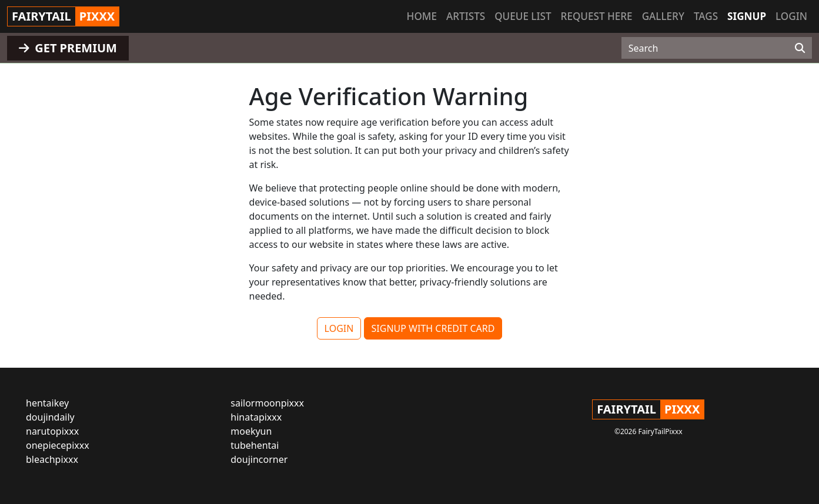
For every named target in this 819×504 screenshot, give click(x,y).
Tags (706, 16)
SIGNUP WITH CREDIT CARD (433, 328)
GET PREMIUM (68, 48)
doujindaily (50, 417)
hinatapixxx (256, 417)
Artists (466, 16)
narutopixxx (52, 431)
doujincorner (259, 459)
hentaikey (47, 403)
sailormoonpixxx (267, 403)
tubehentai (255, 445)
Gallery (663, 16)
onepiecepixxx (58, 445)
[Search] (800, 48)
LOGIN (339, 328)
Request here (597, 16)
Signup (747, 16)
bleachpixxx (52, 459)
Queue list (523, 16)
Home (422, 16)
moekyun (251, 431)
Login (791, 16)
